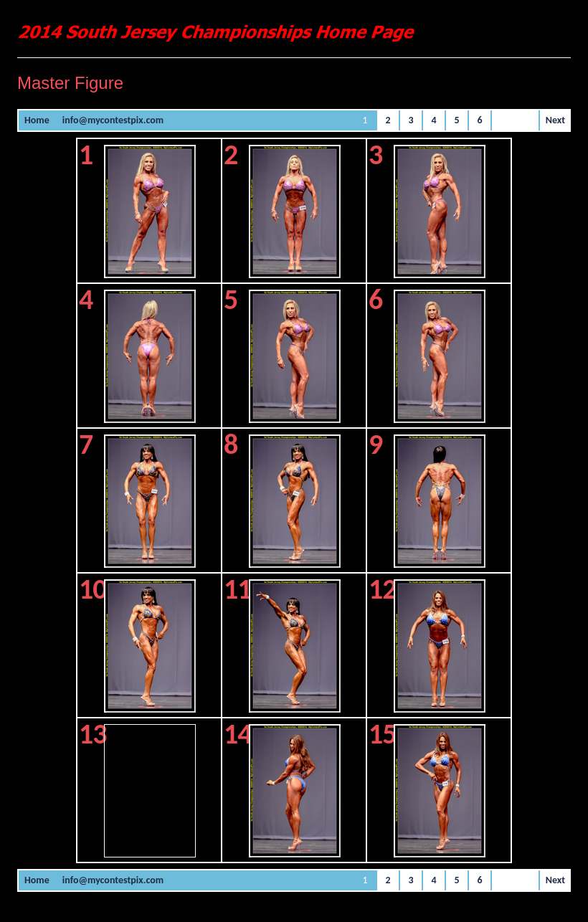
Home (37, 120)
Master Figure (70, 83)
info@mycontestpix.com (113, 120)
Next (555, 120)
